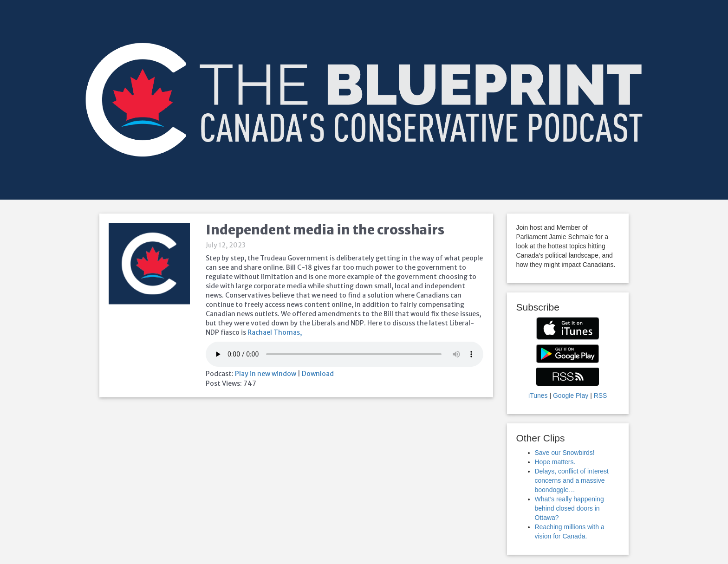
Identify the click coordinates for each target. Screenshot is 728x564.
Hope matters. (555, 462)
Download (318, 374)
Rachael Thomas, (275, 332)
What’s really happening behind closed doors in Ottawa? (569, 508)
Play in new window (266, 374)
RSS (601, 395)
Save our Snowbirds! (565, 453)
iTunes (538, 395)
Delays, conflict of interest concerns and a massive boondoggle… (572, 480)
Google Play (571, 395)
